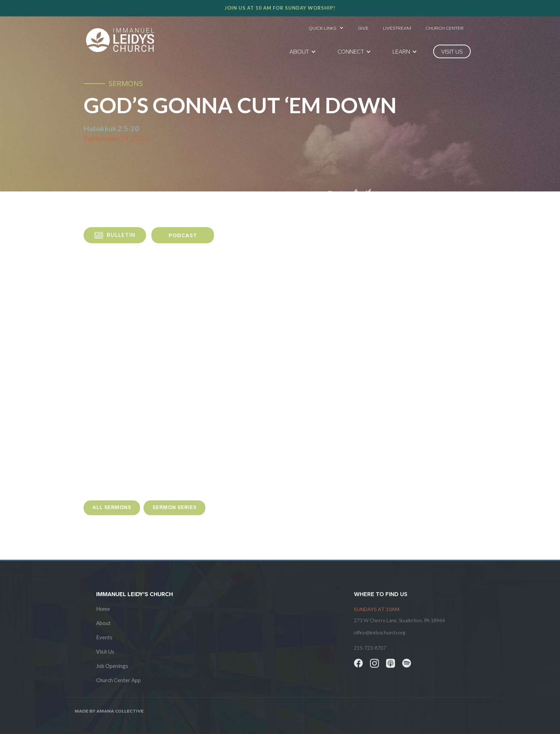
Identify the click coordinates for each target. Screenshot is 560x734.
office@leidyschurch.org (379, 632)
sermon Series (174, 514)
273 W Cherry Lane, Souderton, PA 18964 (399, 620)
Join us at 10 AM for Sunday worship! (280, 8)
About (103, 623)
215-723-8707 (370, 648)
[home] (120, 40)
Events (104, 637)
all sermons (112, 514)
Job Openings (112, 666)
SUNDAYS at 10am (377, 609)
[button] (326, 26)
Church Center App (118, 680)
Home (103, 609)
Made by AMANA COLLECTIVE (109, 711)
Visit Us (105, 651)
